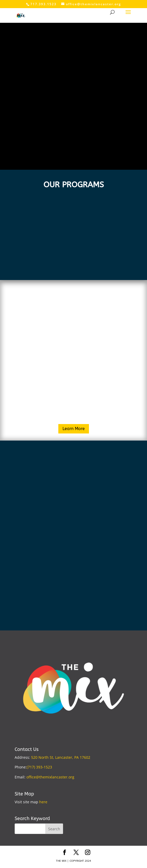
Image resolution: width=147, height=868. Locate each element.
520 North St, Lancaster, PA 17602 (61, 757)
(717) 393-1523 (39, 767)
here (43, 802)
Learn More (74, 429)
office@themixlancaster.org (50, 777)
